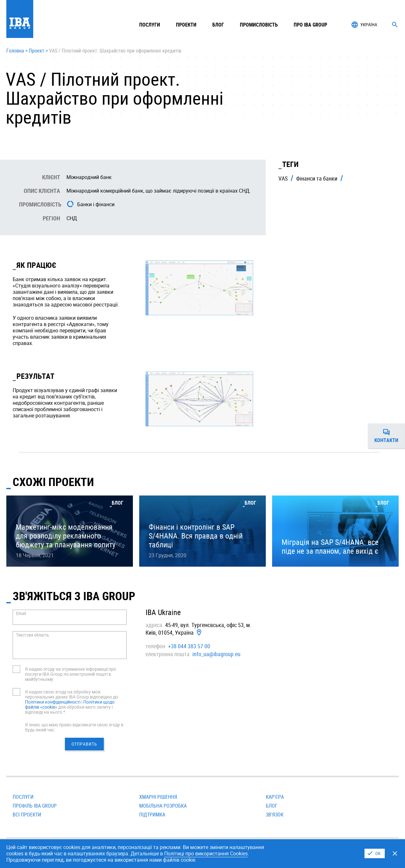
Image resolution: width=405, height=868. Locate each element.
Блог (218, 25)
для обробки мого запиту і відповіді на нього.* (69, 709)
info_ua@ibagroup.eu (216, 654)
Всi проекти (27, 815)
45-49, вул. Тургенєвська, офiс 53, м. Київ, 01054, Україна (199, 629)
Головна (15, 51)
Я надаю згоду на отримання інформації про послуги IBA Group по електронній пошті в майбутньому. (71, 674)
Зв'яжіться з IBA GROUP (74, 596)
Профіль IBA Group (35, 806)
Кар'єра (275, 797)
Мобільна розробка (163, 806)
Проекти (186, 25)
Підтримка (152, 815)
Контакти (390, 436)
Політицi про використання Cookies (206, 853)
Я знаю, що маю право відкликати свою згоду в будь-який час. (74, 727)
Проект (37, 51)
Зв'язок (275, 815)
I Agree (375, 853)
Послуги (23, 797)
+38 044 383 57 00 (189, 646)
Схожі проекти (53, 482)
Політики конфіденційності (53, 702)
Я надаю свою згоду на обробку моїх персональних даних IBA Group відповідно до (72, 694)
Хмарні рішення (158, 797)
